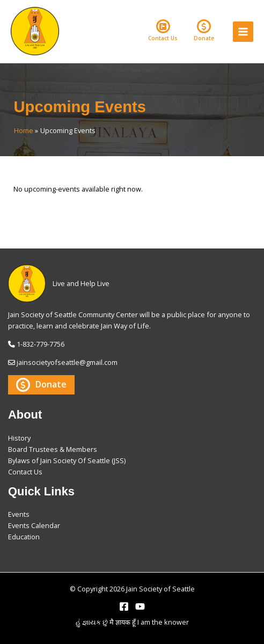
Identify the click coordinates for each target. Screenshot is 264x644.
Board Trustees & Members (53, 449)
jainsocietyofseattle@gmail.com (67, 362)
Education (24, 537)
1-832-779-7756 (41, 344)
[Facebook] (124, 606)
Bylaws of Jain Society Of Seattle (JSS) (67, 460)
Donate (204, 31)
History (19, 438)
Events (19, 514)
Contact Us (163, 31)
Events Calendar (34, 525)
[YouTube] (140, 606)
